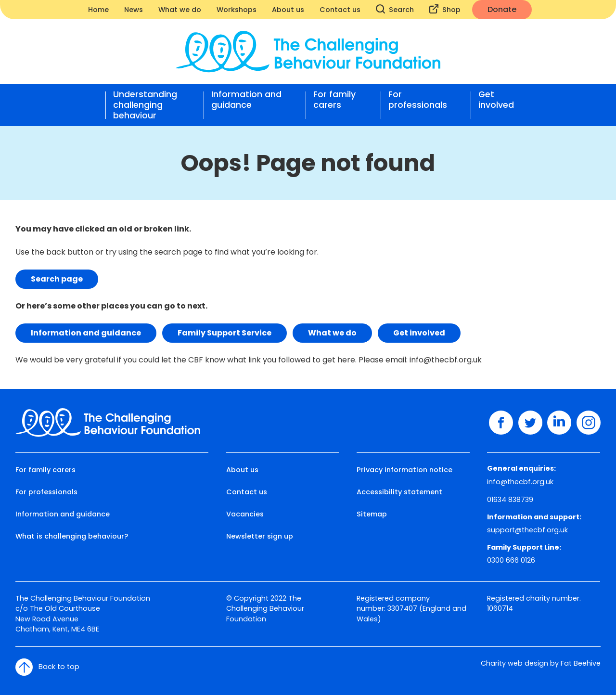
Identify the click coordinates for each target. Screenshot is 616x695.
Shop (445, 9)
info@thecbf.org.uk (446, 360)
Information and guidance (246, 100)
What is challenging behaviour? (72, 536)
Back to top (47, 667)
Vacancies (245, 514)
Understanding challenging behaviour (145, 105)
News (134, 10)
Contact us (340, 10)
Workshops (237, 10)
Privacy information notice (404, 470)
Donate (502, 9)
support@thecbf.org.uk (527, 530)
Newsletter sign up (260, 536)
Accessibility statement (399, 492)
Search (395, 9)
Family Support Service (225, 333)
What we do (180, 10)
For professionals (418, 100)
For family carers (334, 100)
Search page (57, 279)
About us (288, 10)
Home (98, 10)
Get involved (496, 100)
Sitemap (372, 514)
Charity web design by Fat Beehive (541, 663)
